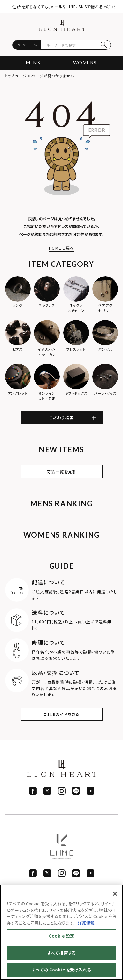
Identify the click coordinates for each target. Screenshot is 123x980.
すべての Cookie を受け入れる (61, 970)
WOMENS (85, 62)
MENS (33, 62)
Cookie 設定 (61, 936)
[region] (61, 932)
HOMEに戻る (61, 248)
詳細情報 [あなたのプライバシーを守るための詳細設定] (86, 923)
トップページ (16, 76)
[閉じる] (115, 894)
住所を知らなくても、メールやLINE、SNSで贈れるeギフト (65, 6)
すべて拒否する (61, 953)
